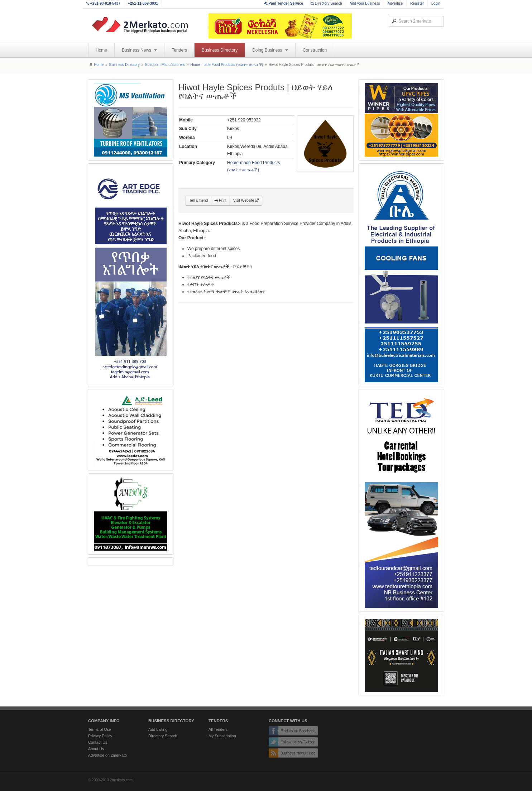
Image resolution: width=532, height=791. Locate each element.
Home (101, 50)
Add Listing (158, 729)
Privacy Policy (100, 736)
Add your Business (365, 3)
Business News (139, 50)
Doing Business (270, 50)
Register (417, 3)
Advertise (395, 3)
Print (221, 200)
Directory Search (326, 3)
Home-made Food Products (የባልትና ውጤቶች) (227, 65)
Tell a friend (198, 200)
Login (436, 3)
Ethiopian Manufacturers (165, 65)
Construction (315, 50)
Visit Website (246, 200)
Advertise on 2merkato (107, 755)
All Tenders (218, 729)
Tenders (179, 50)
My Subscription (222, 736)
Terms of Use (100, 729)
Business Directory (220, 50)
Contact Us (98, 742)
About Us (96, 749)
